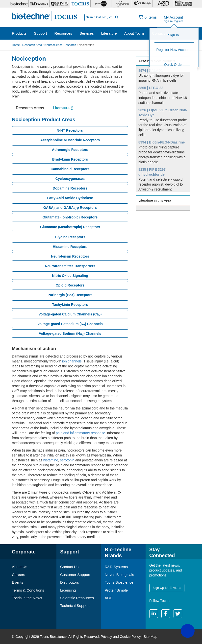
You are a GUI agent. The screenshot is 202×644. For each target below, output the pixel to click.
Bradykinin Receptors (70, 159)
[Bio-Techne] (18, 4)
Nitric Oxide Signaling (70, 276)
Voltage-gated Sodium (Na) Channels (70, 334)
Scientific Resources (77, 598)
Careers (18, 575)
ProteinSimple (116, 590)
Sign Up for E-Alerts (167, 588)
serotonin (67, 460)
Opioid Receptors (70, 285)
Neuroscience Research (60, 45)
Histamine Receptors (70, 247)
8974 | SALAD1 (151, 71)
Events (18, 582)
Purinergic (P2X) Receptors (70, 295)
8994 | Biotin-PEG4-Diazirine (162, 142)
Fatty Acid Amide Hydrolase (70, 198)
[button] (188, 631)
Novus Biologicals (119, 575)
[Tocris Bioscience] (80, 4)
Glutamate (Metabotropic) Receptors (70, 227)
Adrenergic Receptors (70, 150)
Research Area (32, 45)
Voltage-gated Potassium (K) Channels (70, 324)
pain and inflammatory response (80, 433)
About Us (20, 567)
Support (40, 33)
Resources (63, 33)
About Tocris (134, 33)
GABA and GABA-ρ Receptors (70, 208)
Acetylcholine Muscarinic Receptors (70, 140)
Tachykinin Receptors (70, 305)
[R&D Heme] (183, 4)
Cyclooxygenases (70, 179)
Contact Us (161, 33)
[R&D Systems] (39, 4)
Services (87, 33)
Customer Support (75, 575)
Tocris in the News (27, 598)
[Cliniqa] (142, 4)
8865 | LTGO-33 (151, 88)
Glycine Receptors (70, 237)
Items (151, 17)
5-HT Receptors (70, 130)
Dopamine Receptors (70, 188)
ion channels (72, 361)
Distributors (70, 582)
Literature (109, 33)
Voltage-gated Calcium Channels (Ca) (70, 314)
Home (16, 45)
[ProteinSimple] (101, 4)
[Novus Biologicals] (60, 4)
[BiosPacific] (122, 4)
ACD (109, 598)
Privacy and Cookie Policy (121, 637)
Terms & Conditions (28, 590)
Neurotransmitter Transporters (70, 266)
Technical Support (75, 606)
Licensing (68, 590)
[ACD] (163, 4)
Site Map (150, 637)
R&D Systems (116, 567)
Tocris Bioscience (119, 582)
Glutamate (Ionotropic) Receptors (70, 217)
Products (19, 33)
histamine (51, 460)
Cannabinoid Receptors (70, 169)
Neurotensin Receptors (70, 256)
